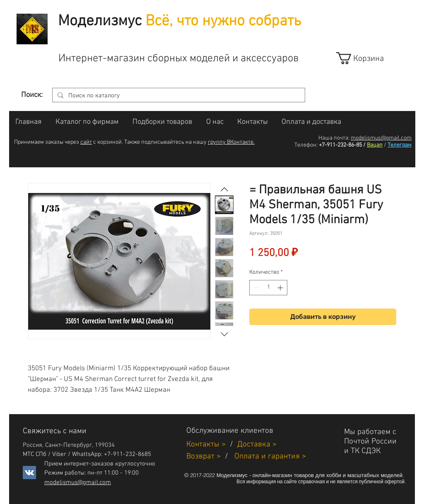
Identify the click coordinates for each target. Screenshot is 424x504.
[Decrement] (256, 288)
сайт (86, 142)
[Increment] (281, 288)
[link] (367, 58)
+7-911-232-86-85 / (342, 145)
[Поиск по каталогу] (178, 96)
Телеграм (400, 145)
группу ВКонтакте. (231, 142)
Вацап (375, 145)
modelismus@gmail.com (381, 138)
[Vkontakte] (29, 473)
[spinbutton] (268, 288)
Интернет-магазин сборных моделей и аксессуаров (178, 59)
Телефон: (306, 145)
